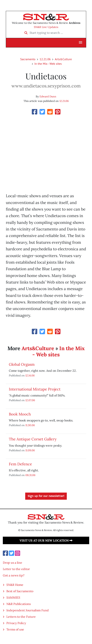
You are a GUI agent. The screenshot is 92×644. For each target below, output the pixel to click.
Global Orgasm (22, 364)
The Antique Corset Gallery (33, 439)
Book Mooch (20, 414)
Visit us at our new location (46, 540)
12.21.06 (45, 59)
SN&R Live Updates (46, 27)
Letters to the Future (21, 617)
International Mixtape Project (35, 389)
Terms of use (15, 629)
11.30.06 (30, 425)
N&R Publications (19, 604)
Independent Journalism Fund (28, 610)
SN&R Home (15, 585)
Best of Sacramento (20, 591)
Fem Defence (20, 464)
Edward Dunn (48, 96)
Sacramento (28, 59)
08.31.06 (30, 475)
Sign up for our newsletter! (46, 496)
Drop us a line (13, 563)
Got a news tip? (14, 575)
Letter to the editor (16, 569)
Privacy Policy (16, 623)
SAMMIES (13, 597)
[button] (81, 43)
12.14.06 (30, 375)
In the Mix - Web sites (48, 64)
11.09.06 (30, 450)
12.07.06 (30, 400)
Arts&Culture (63, 59)
